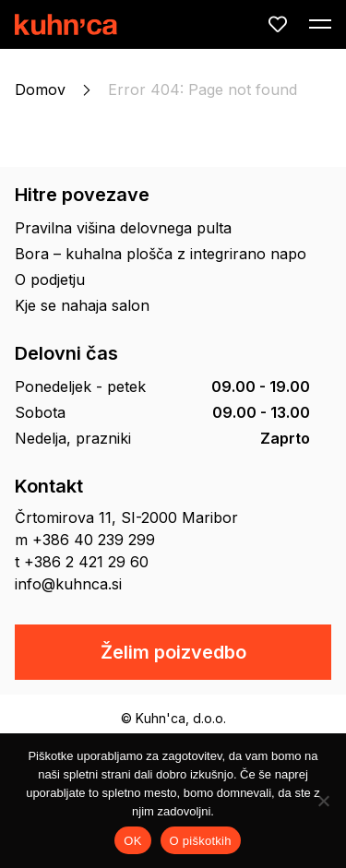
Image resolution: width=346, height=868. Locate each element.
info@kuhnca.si (68, 584)
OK (132, 841)
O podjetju (50, 279)
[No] (323, 801)
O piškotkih (201, 841)
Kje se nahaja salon (82, 305)
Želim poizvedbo (173, 652)
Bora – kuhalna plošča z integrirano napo (161, 254)
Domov (40, 89)
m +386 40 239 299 (85, 540)
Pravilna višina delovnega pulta (123, 228)
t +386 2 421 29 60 (82, 562)
